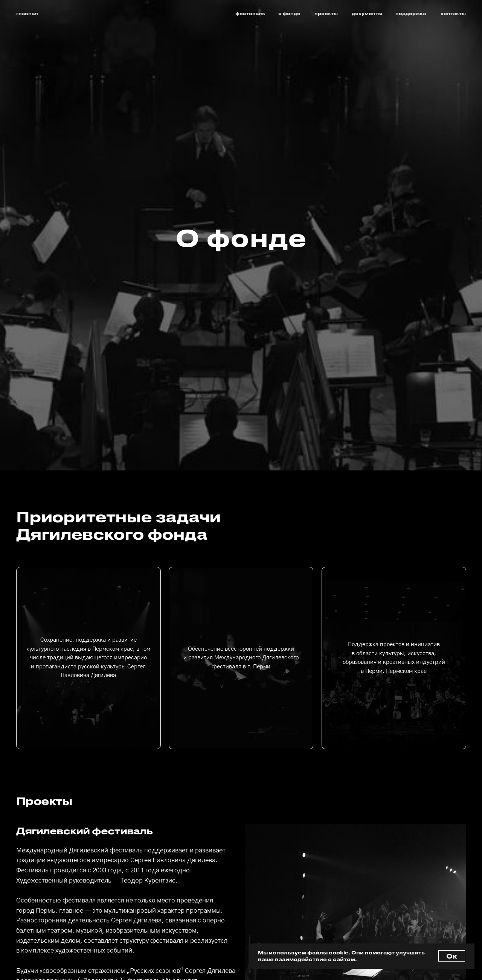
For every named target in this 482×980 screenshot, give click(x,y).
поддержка (411, 13)
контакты (453, 13)
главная (27, 13)
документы (367, 13)
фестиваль (250, 13)
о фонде (289, 13)
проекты (326, 13)
